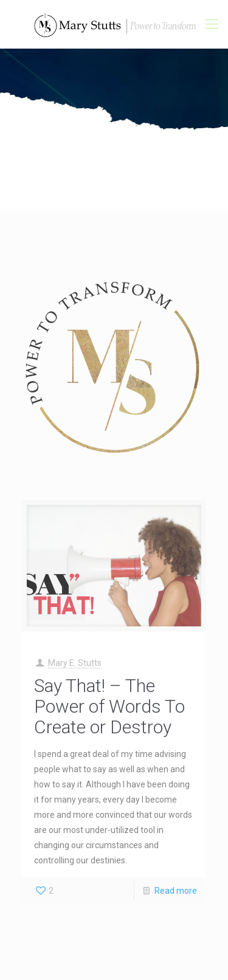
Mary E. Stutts (75, 663)
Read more (176, 891)
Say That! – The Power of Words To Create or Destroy (109, 706)
